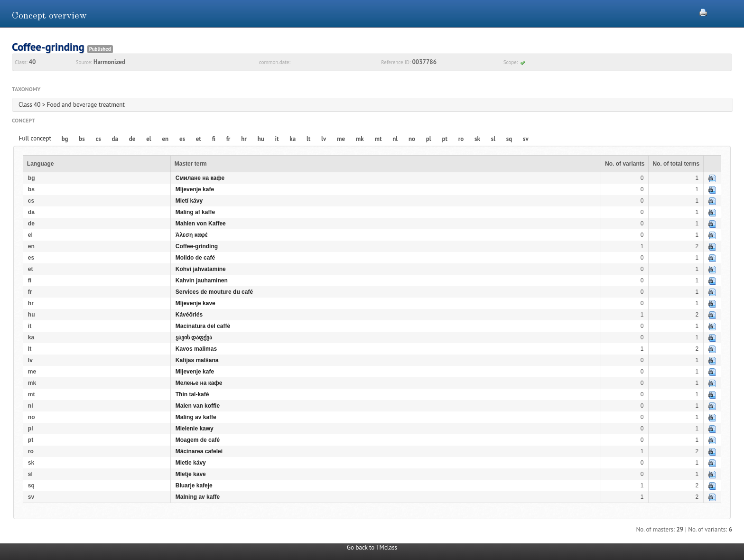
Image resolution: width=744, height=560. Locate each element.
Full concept (35, 138)
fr (228, 139)
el (149, 139)
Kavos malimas (196, 349)
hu (261, 139)
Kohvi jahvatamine (201, 269)
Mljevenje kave (195, 303)
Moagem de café (198, 440)
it (277, 139)
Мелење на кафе (199, 383)
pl (429, 139)
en (165, 139)
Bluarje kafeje (194, 485)
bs (82, 139)
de (132, 139)
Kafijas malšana (197, 360)
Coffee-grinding (197, 246)
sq (509, 139)
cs (98, 139)
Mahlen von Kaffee (201, 224)
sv (526, 139)
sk (477, 139)
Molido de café (195, 258)
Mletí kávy (189, 201)
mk (360, 139)
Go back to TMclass (372, 547)
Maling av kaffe (196, 417)
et (199, 139)
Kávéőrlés (189, 315)
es (182, 139)
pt (445, 139)
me (341, 139)
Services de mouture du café (214, 292)
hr (244, 139)
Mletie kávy (191, 463)
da (115, 139)
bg (65, 139)
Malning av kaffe (198, 497)
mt (378, 139)
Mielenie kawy (195, 429)
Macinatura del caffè (203, 326)
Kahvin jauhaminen (202, 280)
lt (308, 139)
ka (293, 139)
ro (461, 139)
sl (493, 139)
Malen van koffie (198, 406)
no (412, 139)
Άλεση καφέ (192, 235)
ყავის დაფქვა (194, 337)
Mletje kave (191, 474)
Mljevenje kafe (195, 189)
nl (395, 139)
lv (324, 139)
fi (214, 139)
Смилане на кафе (200, 178)
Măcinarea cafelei (199, 451)
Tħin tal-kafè (192, 394)
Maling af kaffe (195, 212)
